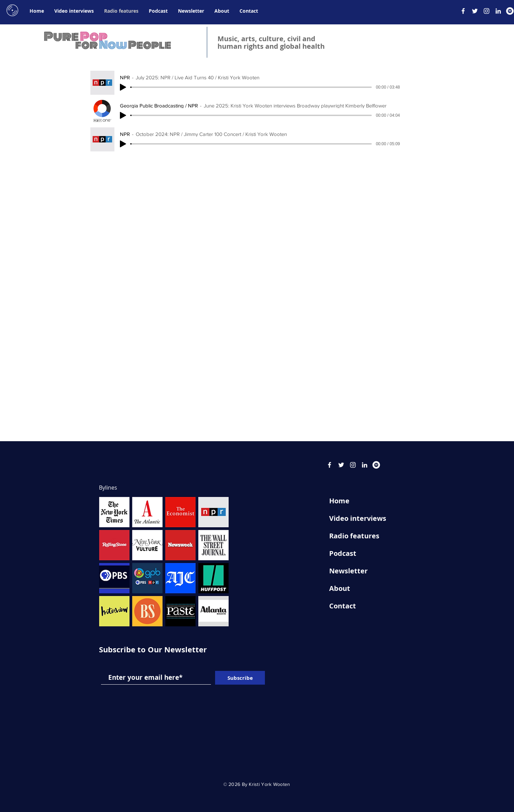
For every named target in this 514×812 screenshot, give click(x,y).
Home (339, 501)
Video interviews (358, 518)
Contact (343, 606)
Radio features (354, 536)
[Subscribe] (240, 678)
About (340, 588)
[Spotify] (510, 11)
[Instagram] (487, 11)
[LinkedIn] (498, 11)
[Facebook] (463, 11)
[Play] (123, 87)
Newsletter (348, 571)
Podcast (343, 553)
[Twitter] (475, 11)
